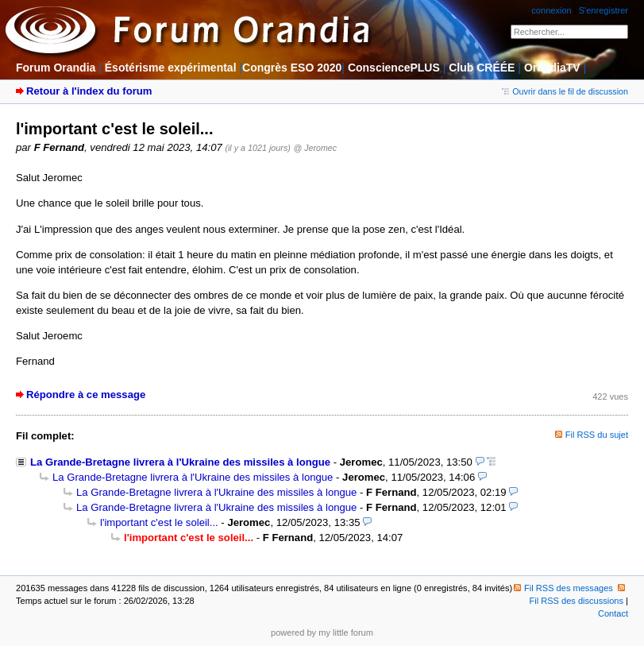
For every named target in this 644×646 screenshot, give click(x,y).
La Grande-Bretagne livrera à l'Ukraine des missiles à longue (180, 462)
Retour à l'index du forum (89, 91)
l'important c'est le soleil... (159, 522)
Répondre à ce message (86, 395)
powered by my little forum (322, 632)
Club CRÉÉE (482, 68)
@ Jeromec (315, 148)
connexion (551, 10)
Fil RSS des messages (563, 588)
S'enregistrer (604, 10)
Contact (613, 613)
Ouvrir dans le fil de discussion (565, 91)
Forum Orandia (56, 68)
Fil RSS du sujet (597, 435)
